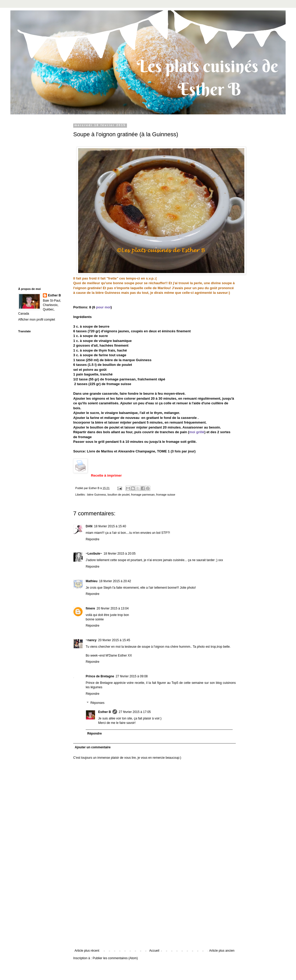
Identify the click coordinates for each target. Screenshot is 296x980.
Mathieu (92, 581)
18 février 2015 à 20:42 (115, 581)
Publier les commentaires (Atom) (115, 958)
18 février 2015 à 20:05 (120, 554)
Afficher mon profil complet (37, 320)
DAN (89, 526)
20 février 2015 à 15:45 (114, 640)
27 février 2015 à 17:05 (135, 712)
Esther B (105, 712)
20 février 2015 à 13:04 (113, 608)
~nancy (91, 640)
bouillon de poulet (119, 495)
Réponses (97, 703)
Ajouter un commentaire (93, 747)
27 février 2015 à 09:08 (132, 676)
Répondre (93, 539)
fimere (90, 608)
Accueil (154, 951)
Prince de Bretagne (100, 676)
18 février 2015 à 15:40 (110, 526)
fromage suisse (166, 495)
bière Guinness (97, 495)
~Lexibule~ (94, 554)
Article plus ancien (222, 951)
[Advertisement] (154, 910)
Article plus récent (87, 951)
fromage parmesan (143, 495)
